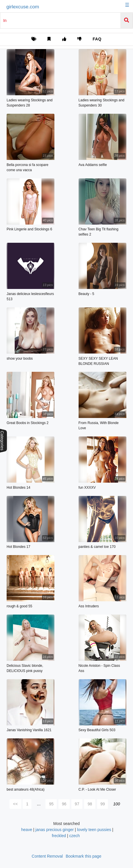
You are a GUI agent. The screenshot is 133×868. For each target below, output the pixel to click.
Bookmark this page (83, 856)
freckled (59, 836)
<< (15, 804)
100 (116, 804)
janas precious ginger (55, 830)
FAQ (97, 39)
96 (64, 804)
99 (103, 804)
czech (74, 836)
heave (27, 830)
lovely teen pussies (94, 830)
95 (51, 804)
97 (77, 804)
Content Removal (47, 856)
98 (90, 804)
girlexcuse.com (23, 7)
